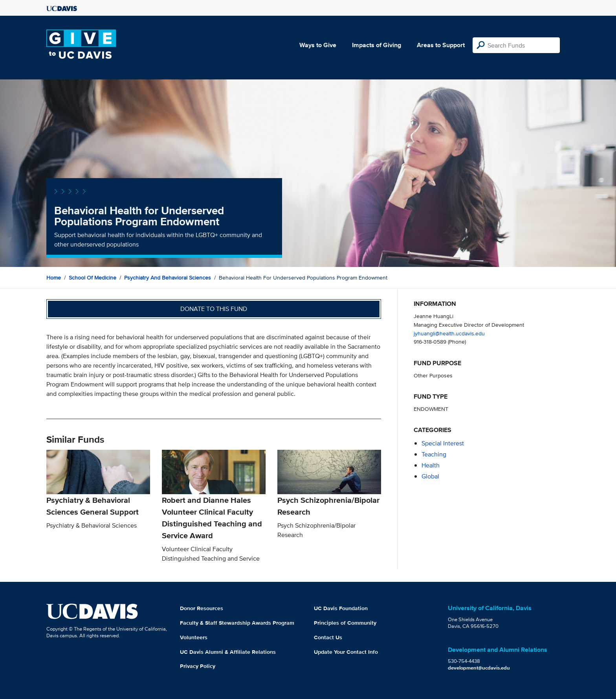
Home (54, 278)
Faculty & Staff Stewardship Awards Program (237, 623)
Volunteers (194, 637)
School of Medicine (93, 278)
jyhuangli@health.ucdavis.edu (449, 333)
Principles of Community (345, 623)
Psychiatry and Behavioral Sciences (168, 278)
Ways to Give (318, 45)
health (431, 465)
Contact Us (328, 637)
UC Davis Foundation (341, 608)
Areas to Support (441, 45)
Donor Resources (202, 608)
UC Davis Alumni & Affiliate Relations (228, 652)
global (430, 476)
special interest (443, 443)
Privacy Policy (198, 666)
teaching (434, 454)
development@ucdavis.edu (479, 668)
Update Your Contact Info (346, 652)
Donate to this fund (214, 309)
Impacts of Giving (377, 45)
